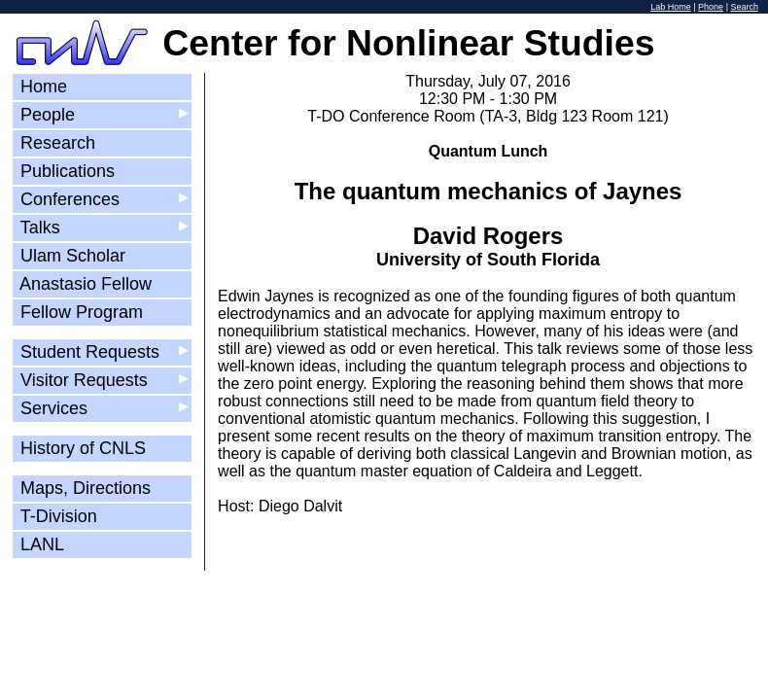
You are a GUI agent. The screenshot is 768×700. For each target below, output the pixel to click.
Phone (711, 7)
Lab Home (671, 7)
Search (744, 7)
